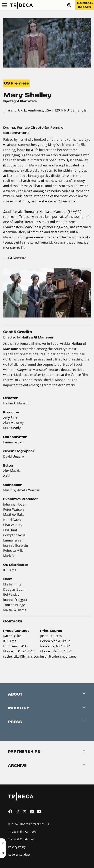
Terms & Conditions (21, 839)
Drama (9, 128)
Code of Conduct (19, 855)
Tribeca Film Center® (22, 832)
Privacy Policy (17, 847)
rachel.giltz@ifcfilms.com (22, 656)
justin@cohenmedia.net (58, 656)
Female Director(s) (33, 128)
